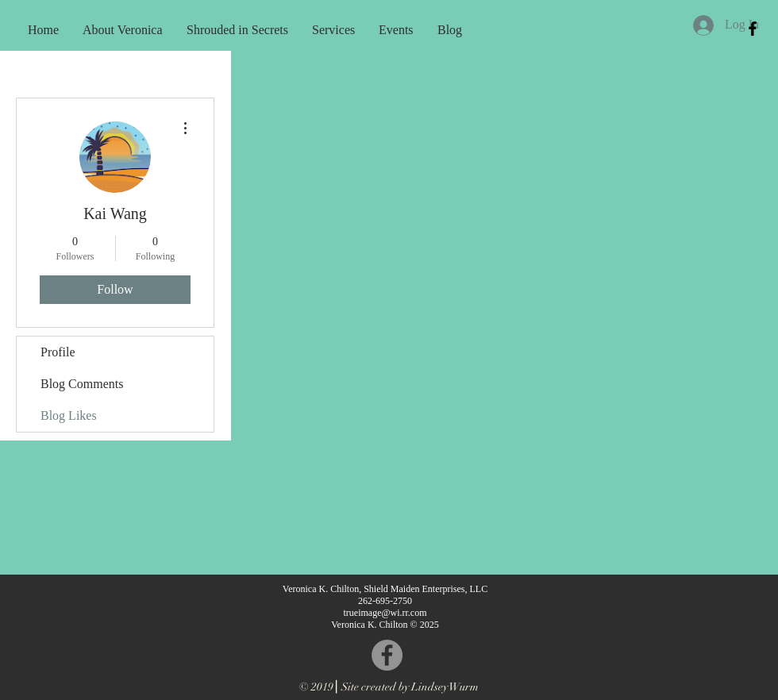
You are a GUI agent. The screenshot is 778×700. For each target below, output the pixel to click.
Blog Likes (69, 415)
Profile (58, 352)
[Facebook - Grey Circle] (387, 655)
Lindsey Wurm (445, 687)
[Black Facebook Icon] (753, 29)
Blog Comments (82, 384)
